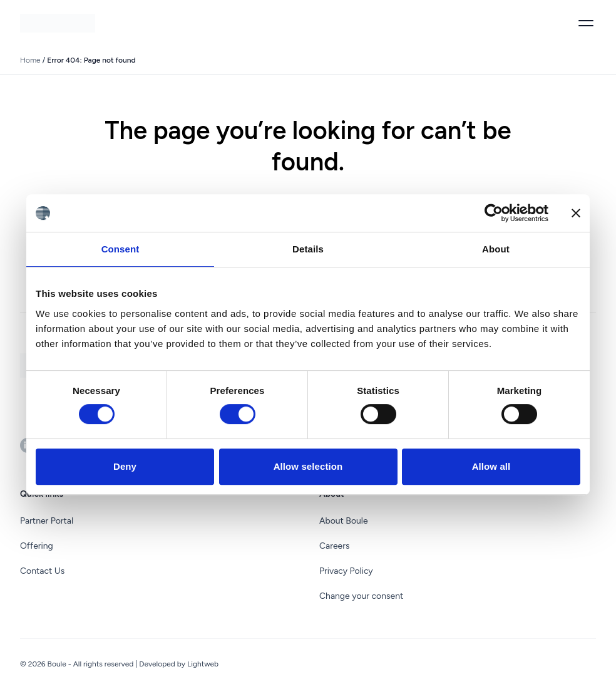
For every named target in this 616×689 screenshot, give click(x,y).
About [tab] (496, 249)
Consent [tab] (121, 249)
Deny (125, 466)
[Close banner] (576, 213)
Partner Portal (47, 521)
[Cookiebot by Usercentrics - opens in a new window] (494, 213)
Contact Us (42, 571)
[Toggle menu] (586, 23)
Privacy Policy (346, 571)
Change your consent (361, 596)
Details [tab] (308, 249)
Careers (335, 546)
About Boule (344, 521)
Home (30, 60)
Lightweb (203, 664)
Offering (37, 546)
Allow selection (308, 466)
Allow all (491, 466)
